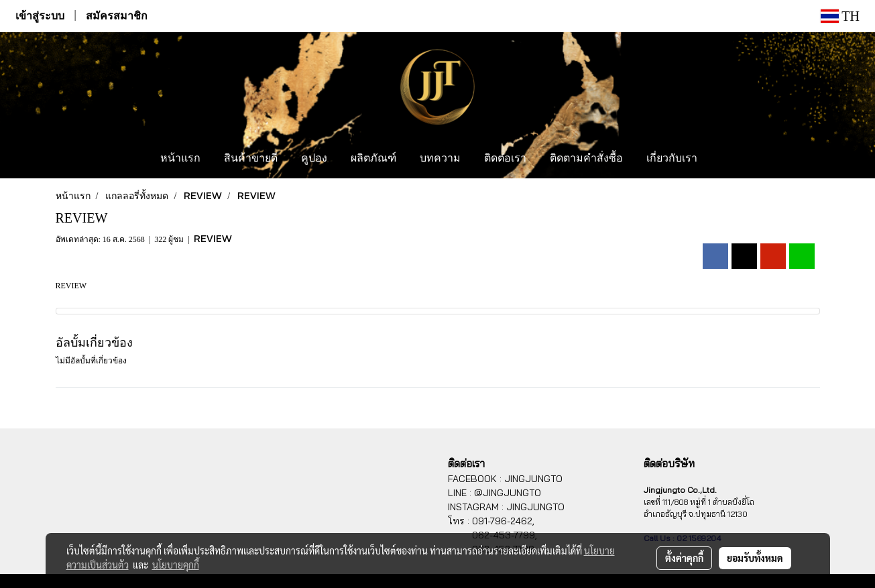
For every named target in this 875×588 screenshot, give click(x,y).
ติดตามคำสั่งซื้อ (586, 159)
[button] (721, 159)
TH (840, 16)
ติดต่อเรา (505, 159)
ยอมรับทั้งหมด (755, 558)
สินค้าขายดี (251, 159)
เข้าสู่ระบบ (40, 16)
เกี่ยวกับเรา (672, 159)
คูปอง (314, 159)
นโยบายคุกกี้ (176, 565)
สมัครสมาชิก (117, 16)
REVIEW (213, 238)
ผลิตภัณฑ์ (373, 159)
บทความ (440, 159)
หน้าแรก (180, 159)
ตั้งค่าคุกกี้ (684, 558)
